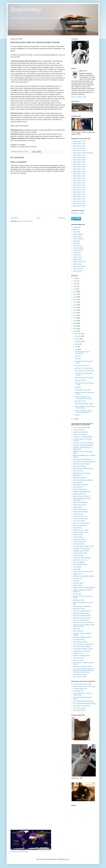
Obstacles (78, 359)
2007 (75, 329)
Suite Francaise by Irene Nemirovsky (82, 353)
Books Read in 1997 (79, 141)
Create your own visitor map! (19, 852)
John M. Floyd (77, 246)
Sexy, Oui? (78, 356)
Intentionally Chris (78, 691)
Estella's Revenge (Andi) (80, 532)
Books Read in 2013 (79, 178)
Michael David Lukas (79, 262)
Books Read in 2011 (79, 174)
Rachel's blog (77, 594)
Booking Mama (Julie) (80, 494)
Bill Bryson (76, 229)
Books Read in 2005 (79, 160)
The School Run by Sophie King (84, 371)
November (78, 336)
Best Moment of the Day (82, 366)
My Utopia (76, 581)
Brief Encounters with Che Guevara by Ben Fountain (83, 398)
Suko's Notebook (78, 631)
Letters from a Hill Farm (80, 560)
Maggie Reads (77, 574)
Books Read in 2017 (79, 187)
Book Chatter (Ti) (78, 487)
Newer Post (14, 218)
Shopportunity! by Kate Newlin (84, 404)
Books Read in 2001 (79, 151)
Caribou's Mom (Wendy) (80, 512)
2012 (75, 315)
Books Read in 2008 (79, 167)
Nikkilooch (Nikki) (78, 583)
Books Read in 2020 (79, 194)
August (77, 344)
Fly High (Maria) (78, 537)
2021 (75, 292)
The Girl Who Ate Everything (82, 706)
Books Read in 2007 (79, 164)
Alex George (77, 227)
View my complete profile (79, 97)
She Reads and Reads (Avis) (82, 618)
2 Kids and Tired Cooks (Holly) (82, 684)
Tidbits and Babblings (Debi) (82, 656)
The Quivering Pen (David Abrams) (84, 644)
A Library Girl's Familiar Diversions (83, 443)
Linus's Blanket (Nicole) (80, 565)
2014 (75, 310)
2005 (75, 419)
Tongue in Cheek (78, 660)
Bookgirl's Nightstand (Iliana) (82, 492)
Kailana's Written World (80, 553)
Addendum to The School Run (84, 368)
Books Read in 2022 (79, 199)
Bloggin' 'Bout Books (79, 478)
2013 (75, 313)
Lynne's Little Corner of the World (83, 572)
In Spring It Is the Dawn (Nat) (82, 549)
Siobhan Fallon (78, 271)
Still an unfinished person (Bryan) (83, 622)
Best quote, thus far (81, 380)
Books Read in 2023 (79, 201)
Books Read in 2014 (79, 181)
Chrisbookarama (78, 514)
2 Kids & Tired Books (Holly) (81, 428)
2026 (75, 278)
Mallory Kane (77, 255)
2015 (75, 307)
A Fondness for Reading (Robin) (83, 437)
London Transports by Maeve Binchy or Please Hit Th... (83, 411)
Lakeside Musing (78, 555)
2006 (75, 331)
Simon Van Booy (78, 269)
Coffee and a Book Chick (81, 519)
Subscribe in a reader (78, 213)
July (76, 347)
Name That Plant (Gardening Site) (83, 701)
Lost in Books (77, 567)
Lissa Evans (77, 253)
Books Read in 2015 (79, 183)
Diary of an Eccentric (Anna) (82, 523)
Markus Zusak (77, 257)
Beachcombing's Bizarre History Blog (84, 686)
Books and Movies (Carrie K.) (82, 496)
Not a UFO (78, 387)
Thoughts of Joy (78, 653)
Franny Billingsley (78, 239)
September (78, 341)
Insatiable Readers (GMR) (81, 551)
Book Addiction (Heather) (81, 485)
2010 (75, 321)
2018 (75, 300)
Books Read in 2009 (79, 169)
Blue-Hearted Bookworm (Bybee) (83, 480)
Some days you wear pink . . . (84, 390)
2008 (75, 326)
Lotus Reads (77, 569)
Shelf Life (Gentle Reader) (81, 620)
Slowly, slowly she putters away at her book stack (85, 407)
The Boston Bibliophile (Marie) (82, 637)
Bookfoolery (26, 9)
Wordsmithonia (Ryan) (80, 674)
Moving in (78, 415)
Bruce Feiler (77, 232)
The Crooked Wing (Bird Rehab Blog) (84, 703)
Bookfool (84, 71)
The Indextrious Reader (80, 642)
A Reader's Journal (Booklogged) (83, 445)
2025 (75, 281)
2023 (75, 286)
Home (38, 218)
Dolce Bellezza (78, 528)
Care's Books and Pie (80, 509)
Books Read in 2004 (79, 157)
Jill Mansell (76, 241)
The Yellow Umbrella (79, 708)
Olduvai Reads (78, 585)
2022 (75, 289)
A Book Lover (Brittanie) (80, 434)
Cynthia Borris (77, 236)
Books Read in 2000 (79, 148)
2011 (75, 318)
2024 (75, 284)
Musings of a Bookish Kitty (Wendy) (84, 576)
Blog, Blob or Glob (80, 401)
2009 (75, 323)
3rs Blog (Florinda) (79, 430)
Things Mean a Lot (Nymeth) (82, 651)
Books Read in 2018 (79, 190)
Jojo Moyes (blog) (78, 248)
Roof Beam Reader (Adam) (81, 613)
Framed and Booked (79, 539)
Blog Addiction (77, 475)
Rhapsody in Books (79, 609)
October (78, 339)
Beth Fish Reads (78, 471)
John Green (77, 243)
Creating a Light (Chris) (80, 689)
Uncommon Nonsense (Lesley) (82, 666)
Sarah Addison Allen (79, 266)
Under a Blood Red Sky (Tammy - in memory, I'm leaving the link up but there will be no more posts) (84, 670)
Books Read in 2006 (79, 162)
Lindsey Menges (78, 250)
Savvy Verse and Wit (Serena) (82, 616)
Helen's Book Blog (79, 544)
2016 (75, 305)
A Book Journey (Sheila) (80, 432)
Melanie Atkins (77, 259)
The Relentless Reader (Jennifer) (83, 649)
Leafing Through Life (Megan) (82, 558)
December (78, 334)
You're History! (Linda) (80, 677)
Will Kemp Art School (79, 710)
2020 (75, 294)
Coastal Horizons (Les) (80, 516)
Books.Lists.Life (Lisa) (80, 505)
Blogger (67, 859)
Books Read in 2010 (79, 171)
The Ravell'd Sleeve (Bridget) (82, 646)
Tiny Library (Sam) (79, 658)
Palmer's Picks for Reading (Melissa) (84, 588)
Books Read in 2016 (79, 185)
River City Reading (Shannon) (82, 611)
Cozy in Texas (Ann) (79, 521)
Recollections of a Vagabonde (82, 606)
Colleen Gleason (78, 234)
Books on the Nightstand (80, 502)
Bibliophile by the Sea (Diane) (82, 473)
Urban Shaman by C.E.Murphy (84, 378)
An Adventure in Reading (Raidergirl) (84, 462)
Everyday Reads (78, 535)
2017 (75, 302)
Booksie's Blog (77, 507)
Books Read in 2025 (79, 206)
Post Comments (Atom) (26, 221)
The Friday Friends (79, 640)
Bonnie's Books (78, 482)
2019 (75, 297)
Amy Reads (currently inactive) (82, 459)
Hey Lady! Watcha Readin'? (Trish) (84, 546)
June (77, 349)
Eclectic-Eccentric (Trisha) (81, 530)
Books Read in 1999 (79, 146)
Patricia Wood (77, 264)
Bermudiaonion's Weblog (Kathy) (83, 469)
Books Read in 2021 (79, 197)
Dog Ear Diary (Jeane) (80, 525)
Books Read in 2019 (79, 192)
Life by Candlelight (79, 562)
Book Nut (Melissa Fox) (80, 489)
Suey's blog (77, 629)
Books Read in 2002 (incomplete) (83, 153)
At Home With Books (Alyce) (82, 464)
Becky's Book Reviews (80, 466)
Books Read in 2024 (79, 204)
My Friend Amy (78, 578)
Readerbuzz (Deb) (79, 600)
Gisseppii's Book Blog (80, 542)
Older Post (62, 218)
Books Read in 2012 (79, 176)
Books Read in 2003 (79, 155)
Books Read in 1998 (79, 144)
